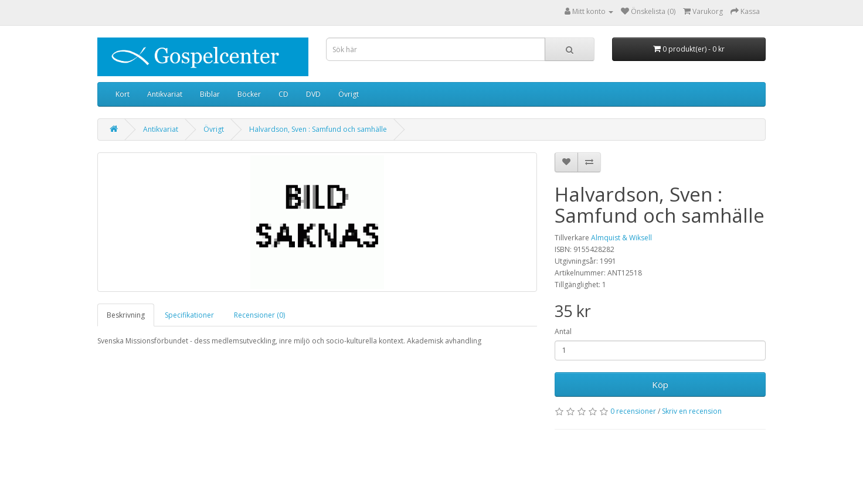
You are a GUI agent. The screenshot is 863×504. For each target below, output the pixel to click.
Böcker (249, 94)
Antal (563, 331)
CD (283, 94)
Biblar (210, 94)
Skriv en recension (692, 411)
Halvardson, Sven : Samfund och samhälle (318, 129)
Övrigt (349, 94)
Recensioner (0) (259, 315)
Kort (123, 94)
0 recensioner (633, 411)
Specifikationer (189, 315)
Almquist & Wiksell (621, 238)
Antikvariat (165, 94)
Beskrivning (126, 315)
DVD (313, 94)
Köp (660, 384)
